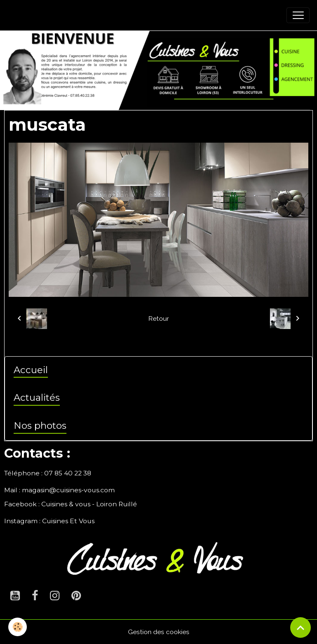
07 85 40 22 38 (68, 473)
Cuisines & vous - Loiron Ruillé (89, 504)
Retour (158, 318)
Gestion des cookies (159, 632)
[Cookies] (18, 627)
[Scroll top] (300, 628)
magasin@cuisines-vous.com (68, 490)
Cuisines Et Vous (68, 521)
